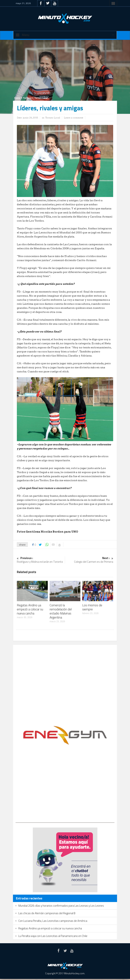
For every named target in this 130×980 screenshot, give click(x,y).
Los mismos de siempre (92, 607)
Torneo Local (41, 98)
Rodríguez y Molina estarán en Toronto (41, 560)
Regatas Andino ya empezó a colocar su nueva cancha (30, 609)
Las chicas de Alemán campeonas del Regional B (47, 913)
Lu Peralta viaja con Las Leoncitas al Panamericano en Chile (53, 936)
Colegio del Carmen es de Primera (89, 560)
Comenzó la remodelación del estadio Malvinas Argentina (61, 611)
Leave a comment (74, 118)
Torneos (27, 98)
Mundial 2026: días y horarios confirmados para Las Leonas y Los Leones (61, 906)
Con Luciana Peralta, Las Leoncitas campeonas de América (53, 921)
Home (17, 98)
